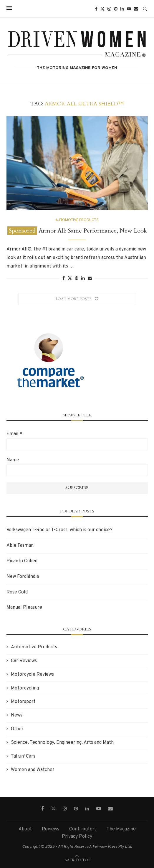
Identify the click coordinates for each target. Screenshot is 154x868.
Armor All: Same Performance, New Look (77, 231)
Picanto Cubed (22, 561)
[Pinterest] (116, 9)
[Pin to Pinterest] (77, 279)
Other (17, 729)
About (25, 829)
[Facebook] (96, 9)
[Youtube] (129, 9)
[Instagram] (109, 9)
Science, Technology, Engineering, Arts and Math (62, 743)
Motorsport (23, 702)
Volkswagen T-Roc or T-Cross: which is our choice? (59, 530)
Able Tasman (20, 546)
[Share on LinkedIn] (83, 279)
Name (13, 460)
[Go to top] (77, 860)
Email (14, 434)
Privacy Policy (77, 837)
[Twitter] (102, 9)
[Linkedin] (122, 9)
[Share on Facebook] (64, 279)
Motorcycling (25, 688)
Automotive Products (34, 647)
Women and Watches (33, 770)
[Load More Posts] (77, 299)
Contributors (83, 829)
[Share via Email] (90, 279)
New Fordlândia (23, 577)
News (17, 715)
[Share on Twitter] (70, 278)
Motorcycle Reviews (32, 674)
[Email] (136, 9)
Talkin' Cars (23, 756)
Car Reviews (24, 661)
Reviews (50, 829)
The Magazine (121, 829)
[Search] (145, 9)
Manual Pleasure (24, 608)
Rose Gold (17, 592)
